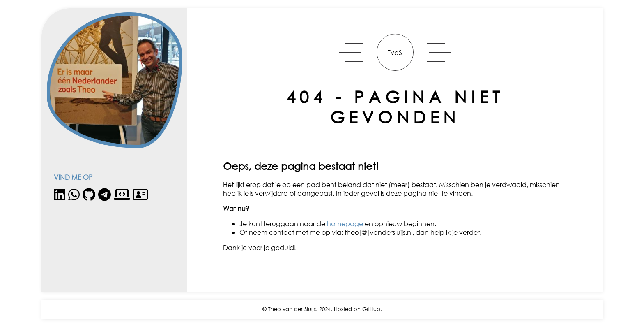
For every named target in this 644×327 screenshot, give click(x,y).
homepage (345, 224)
